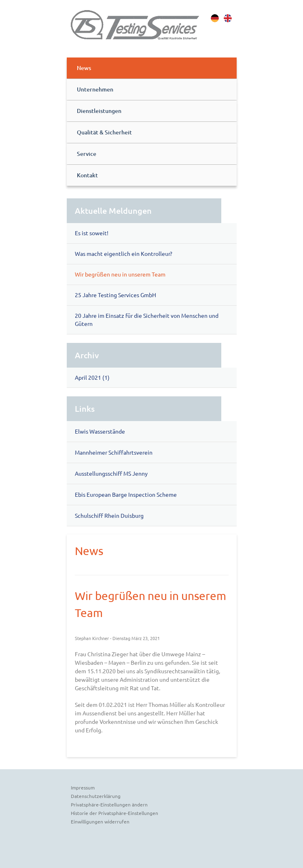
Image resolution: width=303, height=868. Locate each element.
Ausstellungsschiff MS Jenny (111, 473)
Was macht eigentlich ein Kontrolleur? (124, 253)
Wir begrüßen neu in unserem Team (120, 274)
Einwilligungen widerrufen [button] (100, 821)
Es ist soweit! (92, 233)
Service (87, 154)
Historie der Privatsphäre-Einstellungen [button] (114, 813)
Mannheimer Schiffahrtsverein (114, 452)
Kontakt (87, 175)
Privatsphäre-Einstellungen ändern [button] (109, 804)
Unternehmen (95, 89)
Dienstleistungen (99, 111)
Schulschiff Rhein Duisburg (109, 515)
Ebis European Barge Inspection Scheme (126, 494)
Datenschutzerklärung (96, 796)
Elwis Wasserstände (100, 431)
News (84, 68)
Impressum (83, 787)
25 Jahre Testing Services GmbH (115, 295)
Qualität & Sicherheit (104, 132)
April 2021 (88, 377)
